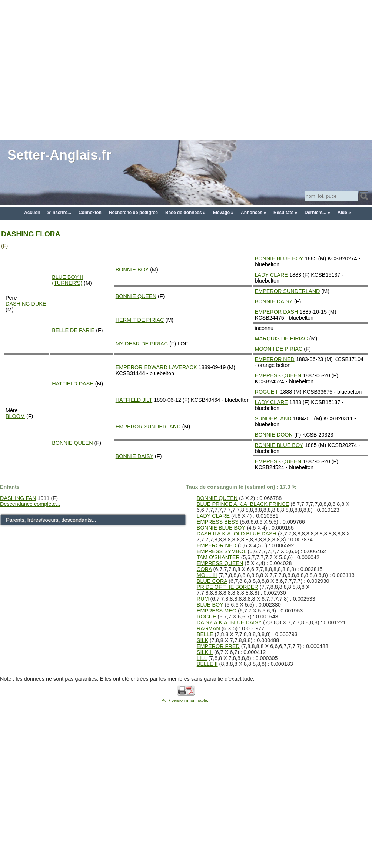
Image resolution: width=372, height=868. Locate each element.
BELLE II (207, 664)
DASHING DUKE (26, 304)
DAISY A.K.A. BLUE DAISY (229, 622)
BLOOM (15, 416)
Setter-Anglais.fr (59, 155)
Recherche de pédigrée (133, 213)
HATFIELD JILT (134, 400)
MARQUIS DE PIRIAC (281, 338)
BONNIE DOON (274, 435)
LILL (202, 658)
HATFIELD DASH (73, 384)
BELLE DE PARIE (73, 330)
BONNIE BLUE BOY (279, 258)
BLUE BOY (210, 605)
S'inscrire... (59, 213)
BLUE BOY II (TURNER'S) (67, 280)
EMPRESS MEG (217, 611)
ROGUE (207, 617)
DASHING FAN (18, 498)
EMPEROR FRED (218, 646)
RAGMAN (208, 628)
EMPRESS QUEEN (278, 375)
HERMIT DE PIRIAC (140, 320)
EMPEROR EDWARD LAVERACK (156, 367)
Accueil (32, 213)
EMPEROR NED (275, 359)
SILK (202, 640)
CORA (204, 569)
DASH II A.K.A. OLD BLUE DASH (237, 534)
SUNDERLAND (273, 418)
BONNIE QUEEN (136, 296)
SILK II (205, 652)
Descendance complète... (30, 504)
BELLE (205, 634)
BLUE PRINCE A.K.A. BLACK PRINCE (243, 504)
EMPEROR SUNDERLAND (288, 291)
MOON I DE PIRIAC (279, 349)
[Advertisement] (69, 69)
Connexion (90, 213)
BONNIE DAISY (274, 301)
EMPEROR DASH (277, 312)
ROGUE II (267, 392)
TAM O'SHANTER (218, 557)
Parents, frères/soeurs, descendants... (51, 520)
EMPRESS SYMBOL (222, 551)
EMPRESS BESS (218, 522)
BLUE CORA (212, 581)
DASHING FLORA (31, 234)
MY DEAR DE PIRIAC (142, 344)
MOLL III (207, 575)
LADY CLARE (271, 275)
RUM (203, 599)
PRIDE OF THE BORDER (227, 587)
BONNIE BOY (132, 270)
